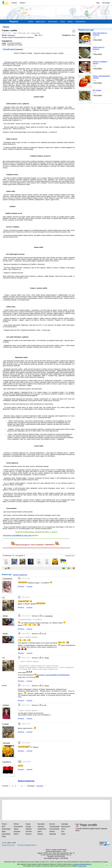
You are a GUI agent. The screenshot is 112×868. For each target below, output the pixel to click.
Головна (14, 3)
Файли (16, 834)
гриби (15, 33)
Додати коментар (20, 575)
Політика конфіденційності (27, 845)
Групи (63, 834)
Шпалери (17, 831)
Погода (28, 826)
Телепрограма (55, 826)
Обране (70, 22)
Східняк (5, 724)
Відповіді (53, 834)
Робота (16, 824)
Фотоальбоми (54, 829)
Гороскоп (41, 826)
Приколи (29, 829)
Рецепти (29, 834)
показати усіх (70, 555)
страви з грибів (35, 33)
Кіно (63, 831)
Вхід (98, 3)
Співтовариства (80, 22)
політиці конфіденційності (82, 864)
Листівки (29, 831)
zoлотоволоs (7, 579)
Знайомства (42, 829)
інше (28, 33)
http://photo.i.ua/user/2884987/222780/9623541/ (53, 675)
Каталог (52, 824)
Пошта (4, 824)
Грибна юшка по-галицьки (99, 48)
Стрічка (63, 22)
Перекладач (6, 829)
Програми (41, 824)
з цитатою (29, 586)
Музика (40, 834)
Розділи (22, 3)
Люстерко (6, 743)
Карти (40, 831)
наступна (40, 786)
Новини (52, 831)
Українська (11, 35)
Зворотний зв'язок (8, 845)
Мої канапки (97, 90)
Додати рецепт (41, 22)
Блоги (63, 829)
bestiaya (5, 705)
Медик (6, 27)
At (3, 597)
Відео (4, 831)
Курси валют (66, 826)
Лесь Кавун (97, 40)
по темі (90, 30)
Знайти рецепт (53, 22)
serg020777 (7, 762)
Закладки (65, 824)
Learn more (82, 866)
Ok (107, 865)
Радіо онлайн (89, 825)
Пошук (28, 824)
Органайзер (6, 834)
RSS (3, 826)
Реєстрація (106, 3)
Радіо (4, 836)
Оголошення (18, 826)
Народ (16, 829)
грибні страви (22, 33)
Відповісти (21, 586)
